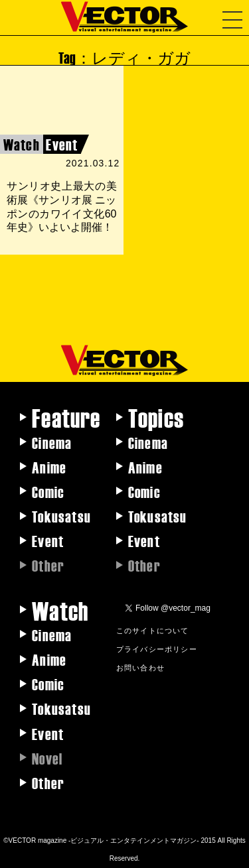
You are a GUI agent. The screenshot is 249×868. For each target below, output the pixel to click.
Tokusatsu (61, 516)
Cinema (52, 442)
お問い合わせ (140, 667)
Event (48, 540)
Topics (156, 417)
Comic (48, 491)
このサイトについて (153, 630)
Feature (66, 417)
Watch (60, 610)
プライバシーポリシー (157, 649)
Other (48, 782)
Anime (49, 467)
